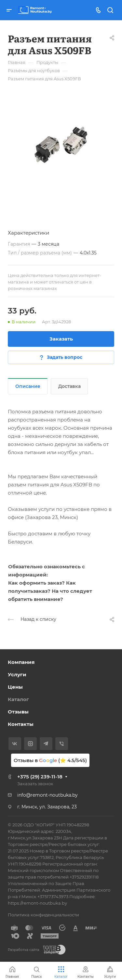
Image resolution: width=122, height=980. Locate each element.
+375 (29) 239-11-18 (40, 777)
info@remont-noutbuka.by (47, 795)
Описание (28, 386)
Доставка (69, 386)
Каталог (18, 699)
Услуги (17, 674)
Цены (15, 687)
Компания (21, 662)
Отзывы (18, 712)
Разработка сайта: (24, 950)
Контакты (21, 724)
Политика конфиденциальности (43, 915)
